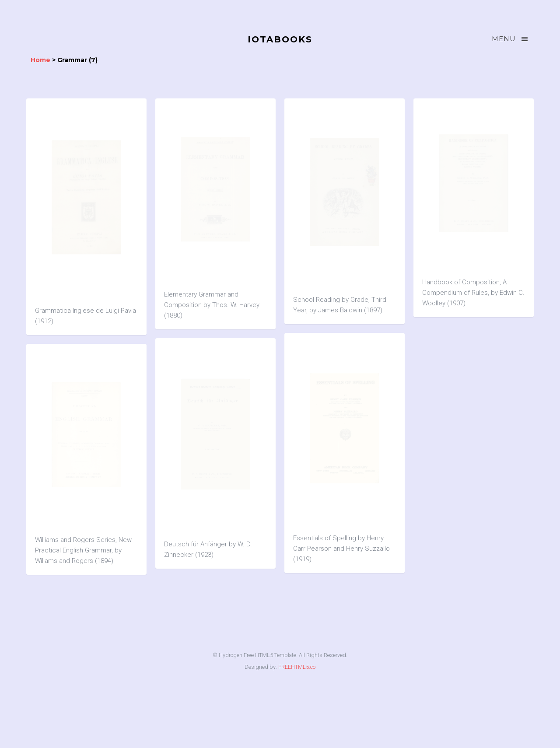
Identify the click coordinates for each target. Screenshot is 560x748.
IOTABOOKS (280, 39)
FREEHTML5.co (297, 667)
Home (40, 60)
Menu (511, 39)
